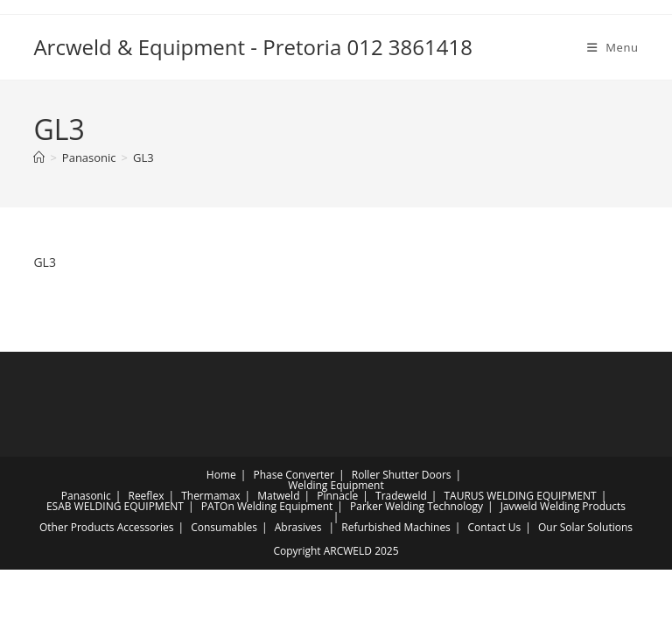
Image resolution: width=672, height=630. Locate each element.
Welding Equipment (336, 485)
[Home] (39, 157)
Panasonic (86, 496)
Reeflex (146, 496)
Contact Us (495, 527)
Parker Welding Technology (416, 506)
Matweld (278, 496)
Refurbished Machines (396, 527)
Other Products (77, 527)
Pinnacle (337, 496)
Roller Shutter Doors (402, 475)
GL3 (143, 157)
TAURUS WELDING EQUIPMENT (520, 496)
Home (221, 475)
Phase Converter (294, 475)
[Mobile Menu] (613, 47)
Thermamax (210, 496)
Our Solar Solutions (585, 527)
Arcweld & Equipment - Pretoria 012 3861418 (253, 47)
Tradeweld (401, 496)
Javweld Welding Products (563, 506)
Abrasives (298, 527)
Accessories (146, 527)
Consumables (224, 527)
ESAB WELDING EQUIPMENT (115, 506)
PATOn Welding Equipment (267, 506)
